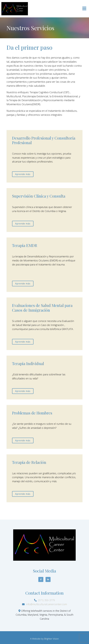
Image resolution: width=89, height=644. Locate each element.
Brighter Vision (51, 639)
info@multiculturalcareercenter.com (47, 604)
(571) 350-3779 (46, 600)
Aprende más (23, 174)
